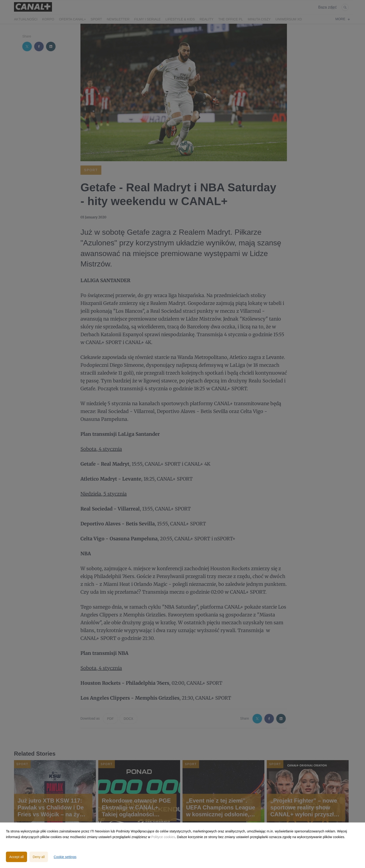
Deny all (39, 857)
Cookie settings (65, 857)
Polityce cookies (163, 837)
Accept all (16, 857)
